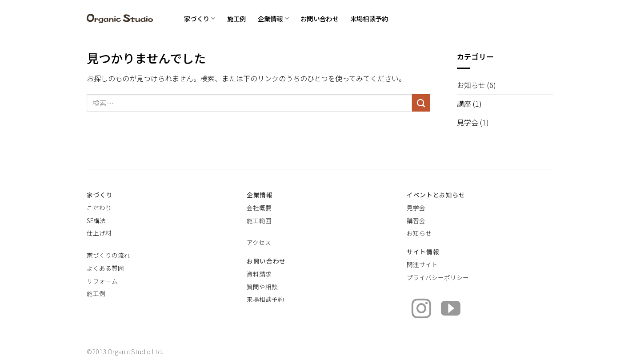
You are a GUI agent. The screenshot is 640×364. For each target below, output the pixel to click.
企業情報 (274, 18)
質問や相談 (262, 287)
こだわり (99, 208)
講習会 (416, 220)
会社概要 (259, 208)
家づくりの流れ (108, 255)
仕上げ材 (99, 233)
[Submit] (421, 103)
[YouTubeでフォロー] (451, 310)
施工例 (237, 18)
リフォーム (102, 281)
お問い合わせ (320, 18)
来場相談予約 (369, 18)
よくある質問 (105, 268)
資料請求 (259, 274)
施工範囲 (259, 220)
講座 (464, 104)
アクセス (259, 242)
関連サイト (422, 264)
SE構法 (96, 220)
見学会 (468, 122)
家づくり (200, 18)
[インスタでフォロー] (421, 310)
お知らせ (471, 85)
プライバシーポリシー (438, 277)
